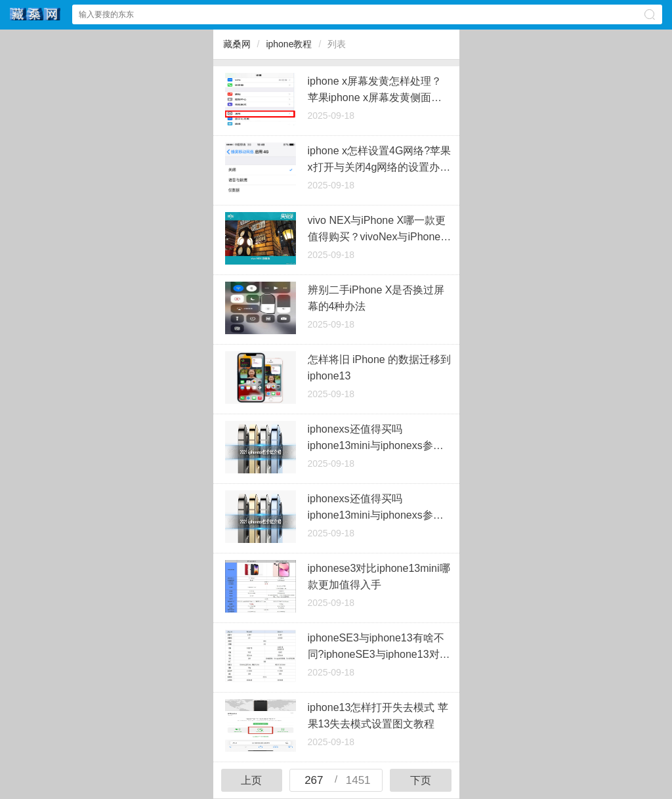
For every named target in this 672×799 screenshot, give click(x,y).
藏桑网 (237, 44)
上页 (251, 780)
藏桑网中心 (35, 14)
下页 (421, 780)
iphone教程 (289, 44)
